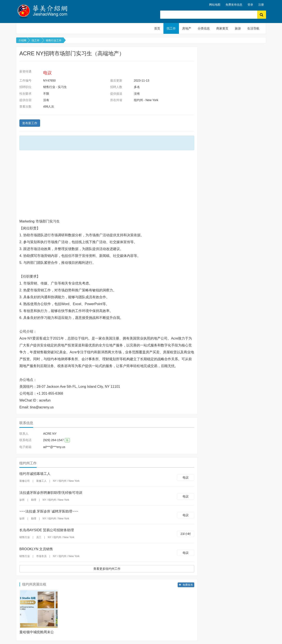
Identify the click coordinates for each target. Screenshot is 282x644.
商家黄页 (222, 28)
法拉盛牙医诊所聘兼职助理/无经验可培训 (51, 493)
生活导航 (253, 28)
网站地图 (215, 5)
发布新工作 (30, 123)
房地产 (187, 28)
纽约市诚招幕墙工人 (35, 474)
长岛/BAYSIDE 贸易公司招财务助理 (47, 530)
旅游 (238, 28)
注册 (261, 5)
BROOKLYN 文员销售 (36, 549)
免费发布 (186, 585)
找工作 (171, 28)
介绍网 (22, 40)
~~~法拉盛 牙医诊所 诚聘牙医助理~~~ (49, 511)
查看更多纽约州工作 (107, 569)
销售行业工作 (54, 40)
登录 (250, 5)
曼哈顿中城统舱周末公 (37, 632)
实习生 (62, 87)
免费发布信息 (234, 5)
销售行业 (49, 87)
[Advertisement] (107, 185)
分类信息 (204, 28)
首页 (157, 28)
